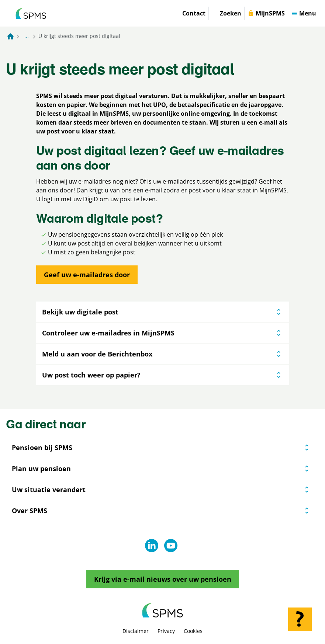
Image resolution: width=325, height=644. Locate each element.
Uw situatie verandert (49, 490)
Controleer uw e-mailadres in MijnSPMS (163, 333)
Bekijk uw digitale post (163, 312)
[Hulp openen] (300, 619)
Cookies (193, 631)
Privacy (166, 631)
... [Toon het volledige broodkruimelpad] (27, 36)
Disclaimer (136, 631)
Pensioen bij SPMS (42, 448)
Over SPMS (30, 511)
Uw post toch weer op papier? (163, 375)
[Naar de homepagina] (10, 36)
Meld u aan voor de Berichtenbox (163, 354)
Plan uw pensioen (41, 469)
